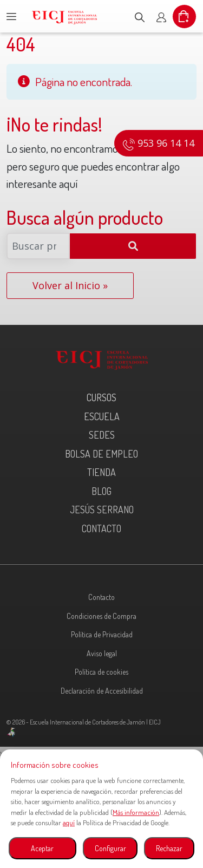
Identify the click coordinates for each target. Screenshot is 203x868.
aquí (69, 823)
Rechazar (169, 848)
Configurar (110, 848)
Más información (136, 812)
